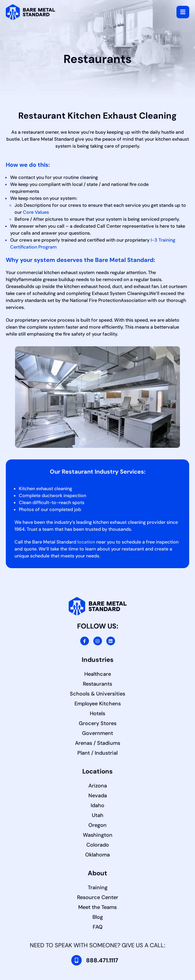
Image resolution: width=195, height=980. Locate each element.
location (86, 542)
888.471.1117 (102, 960)
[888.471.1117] (76, 960)
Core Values (36, 212)
